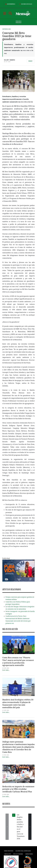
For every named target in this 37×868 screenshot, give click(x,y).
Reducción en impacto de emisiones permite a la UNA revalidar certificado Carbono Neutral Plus (18, 789)
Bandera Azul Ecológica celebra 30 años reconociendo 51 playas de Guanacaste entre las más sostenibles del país (18, 703)
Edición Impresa (10, 4)
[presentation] (7, 827)
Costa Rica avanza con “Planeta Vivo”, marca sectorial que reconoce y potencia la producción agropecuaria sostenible (18, 661)
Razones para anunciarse (23, 851)
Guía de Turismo (18, 854)
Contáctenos (29, 854)
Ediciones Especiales (25, 4)
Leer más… (6, 670)
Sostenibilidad (7, 29)
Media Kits (8, 854)
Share (30, 61)
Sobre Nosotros (9, 851)
